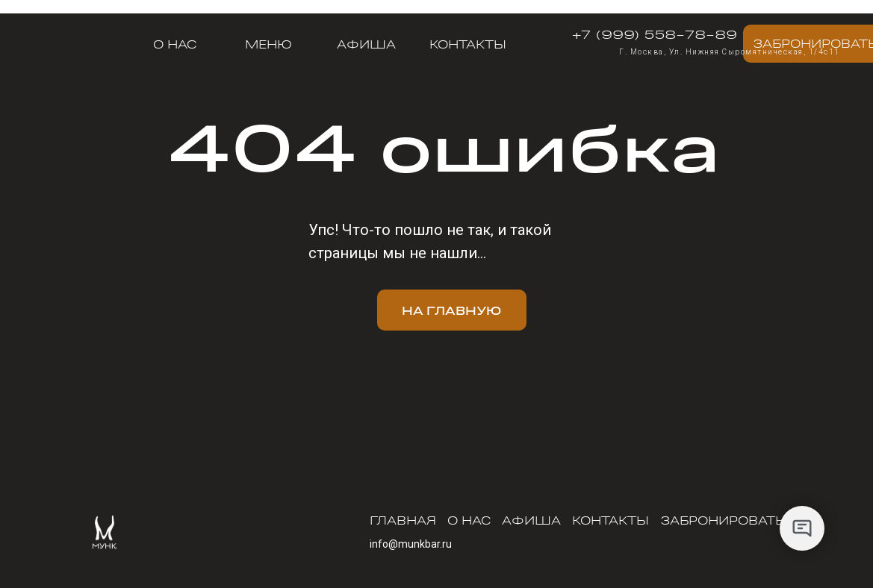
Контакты (468, 44)
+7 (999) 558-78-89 (655, 34)
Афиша (366, 44)
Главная (403, 520)
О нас (175, 44)
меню (268, 44)
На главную (451, 310)
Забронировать (722, 520)
